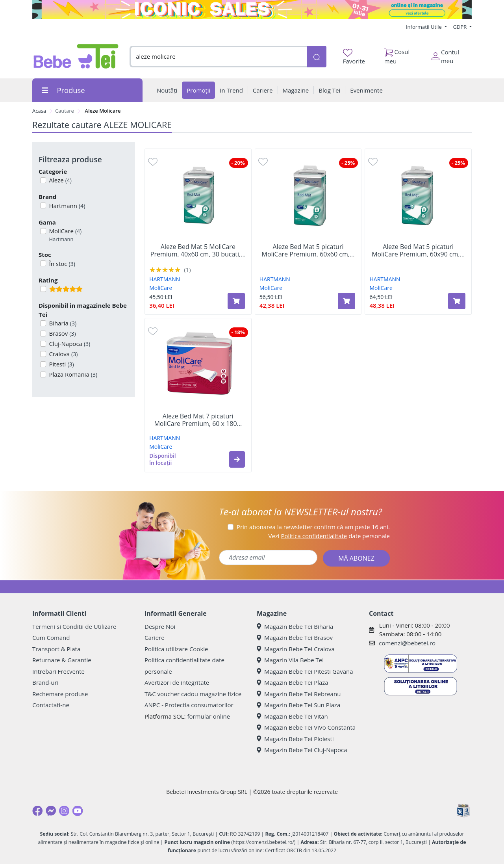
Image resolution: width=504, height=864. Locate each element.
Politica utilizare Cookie (176, 649)
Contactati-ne (51, 705)
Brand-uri (45, 682)
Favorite (354, 57)
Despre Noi (160, 626)
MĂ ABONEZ (356, 558)
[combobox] (218, 57)
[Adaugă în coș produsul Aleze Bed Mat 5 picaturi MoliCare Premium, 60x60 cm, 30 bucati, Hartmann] (346, 301)
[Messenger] (51, 811)
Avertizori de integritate (177, 682)
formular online (208, 716)
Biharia (62, 323)
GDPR (461, 27)
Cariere (155, 637)
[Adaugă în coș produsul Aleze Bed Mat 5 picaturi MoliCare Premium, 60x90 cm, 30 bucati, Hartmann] (457, 301)
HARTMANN (165, 279)
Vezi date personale (329, 536)
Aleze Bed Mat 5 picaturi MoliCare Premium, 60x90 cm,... (418, 251)
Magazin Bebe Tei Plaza (293, 682)
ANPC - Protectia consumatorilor (189, 705)
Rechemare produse (60, 694)
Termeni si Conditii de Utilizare (74, 626)
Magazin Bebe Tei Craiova (296, 649)
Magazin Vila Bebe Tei (290, 660)
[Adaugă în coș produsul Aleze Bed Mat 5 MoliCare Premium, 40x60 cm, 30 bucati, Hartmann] (236, 301)
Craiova (63, 354)
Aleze (60, 180)
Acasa (39, 111)
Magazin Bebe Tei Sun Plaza (298, 705)
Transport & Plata (56, 649)
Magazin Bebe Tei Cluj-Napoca (302, 750)
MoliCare (65, 235)
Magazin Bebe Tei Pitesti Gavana (305, 671)
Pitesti (61, 364)
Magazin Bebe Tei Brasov (295, 637)
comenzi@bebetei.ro (407, 643)
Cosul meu (397, 54)
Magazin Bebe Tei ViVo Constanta (306, 727)
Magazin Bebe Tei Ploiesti (295, 739)
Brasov (62, 333)
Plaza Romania (73, 374)
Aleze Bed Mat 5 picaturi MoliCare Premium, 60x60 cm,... (308, 251)
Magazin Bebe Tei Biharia (295, 626)
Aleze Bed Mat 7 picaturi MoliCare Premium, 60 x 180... (198, 420)
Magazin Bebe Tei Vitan (292, 716)
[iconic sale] (252, 9)
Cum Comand (51, 637)
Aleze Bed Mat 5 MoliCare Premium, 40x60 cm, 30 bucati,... (198, 251)
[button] (237, 459)
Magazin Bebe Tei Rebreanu (299, 694)
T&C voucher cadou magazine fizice (193, 694)
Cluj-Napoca (69, 344)
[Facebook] (37, 811)
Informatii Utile (424, 27)
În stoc (61, 264)
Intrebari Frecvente (58, 671)
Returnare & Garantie (62, 660)
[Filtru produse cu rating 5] (43, 289)
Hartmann (67, 206)
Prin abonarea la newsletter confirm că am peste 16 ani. (313, 527)
